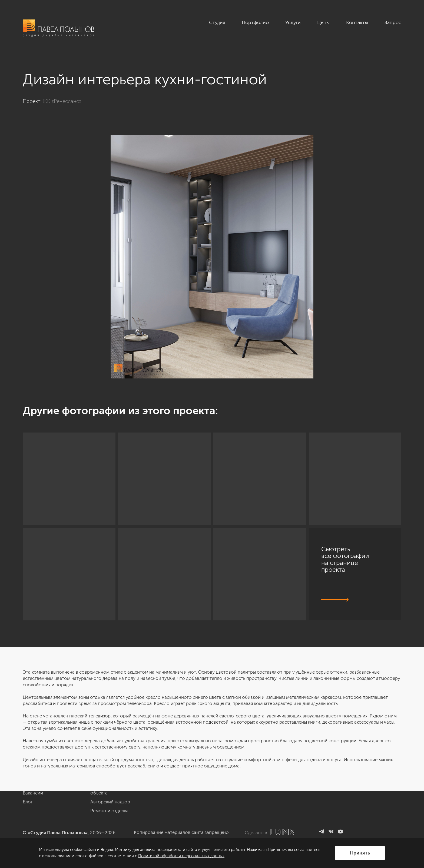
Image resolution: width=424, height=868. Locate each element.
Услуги (293, 22)
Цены (323, 22)
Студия (217, 22)
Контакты (357, 22)
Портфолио (255, 22)
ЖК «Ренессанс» (62, 101)
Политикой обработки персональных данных (181, 856)
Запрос (393, 22)
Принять (360, 853)
